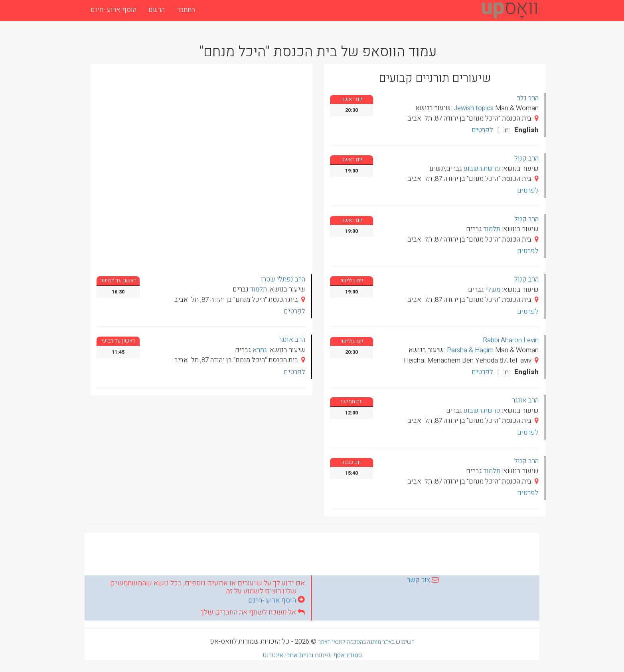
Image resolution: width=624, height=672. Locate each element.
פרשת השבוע (482, 169)
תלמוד (259, 289)
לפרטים (294, 311)
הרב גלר (528, 98)
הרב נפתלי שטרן (283, 279)
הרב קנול (526, 158)
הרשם (157, 10)
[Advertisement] (312, 553)
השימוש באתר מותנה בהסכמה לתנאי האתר (366, 642)
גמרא (260, 350)
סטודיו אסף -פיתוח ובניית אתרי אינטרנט (312, 655)
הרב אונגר (292, 340)
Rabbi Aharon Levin (511, 340)
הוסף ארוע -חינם (114, 10)
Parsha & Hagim (470, 350)
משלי (493, 290)
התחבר (186, 10)
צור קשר (419, 580)
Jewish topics (474, 108)
